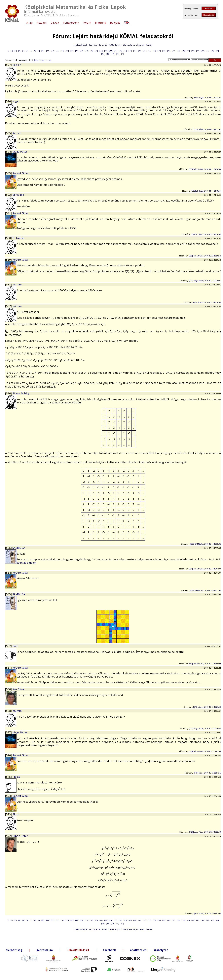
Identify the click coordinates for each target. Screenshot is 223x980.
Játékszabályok (81, 45)
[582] (9, 646)
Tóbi (15, 646)
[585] (9, 548)
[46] (217, 51)
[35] (164, 51)
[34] (159, 51)
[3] (16, 51)
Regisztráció (209, 15)
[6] (27, 51)
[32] (149, 51)
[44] (207, 51)
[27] (125, 51)
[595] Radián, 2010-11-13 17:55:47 (207, 129)
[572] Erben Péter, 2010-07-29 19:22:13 (205, 832)
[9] (39, 51)
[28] (130, 51)
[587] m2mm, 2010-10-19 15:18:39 (207, 302)
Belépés (209, 8)
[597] (9, 65)
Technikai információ (98, 45)
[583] (9, 594)
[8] (35, 51)
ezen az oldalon (26, 563)
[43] (203, 51)
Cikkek (55, 23)
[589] (9, 260)
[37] (174, 51)
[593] (9, 173)
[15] (67, 51)
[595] (9, 133)
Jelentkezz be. (43, 60)
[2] (12, 51)
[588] (9, 284)
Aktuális (42, 23)
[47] (103, 54)
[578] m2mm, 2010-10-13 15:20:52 (207, 707)
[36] (169, 51)
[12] (53, 51)
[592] (9, 195)
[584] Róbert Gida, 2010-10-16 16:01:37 (205, 569)
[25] (116, 51)
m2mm (17, 284)
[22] (101, 51)
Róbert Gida (20, 173)
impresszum (45, 950)
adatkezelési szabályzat (149, 950)
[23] (106, 51)
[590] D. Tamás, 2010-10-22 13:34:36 (206, 234)
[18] (82, 51)
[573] (9, 814)
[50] (117, 54)
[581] (9, 668)
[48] (108, 54)
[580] (9, 689)
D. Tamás (18, 238)
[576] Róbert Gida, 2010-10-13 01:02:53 (205, 751)
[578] (9, 711)
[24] (111, 51)
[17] (77, 51)
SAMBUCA (19, 548)
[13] (57, 51)
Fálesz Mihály (21, 393)
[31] (145, 51)
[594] (9, 151)
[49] (113, 54)
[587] (9, 306)
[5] (23, 51)
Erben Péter (20, 836)
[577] (9, 732)
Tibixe (16, 777)
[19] (87, 51)
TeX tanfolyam (115, 45)
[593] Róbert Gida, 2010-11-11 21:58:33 (205, 169)
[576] (9, 755)
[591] (9, 213)
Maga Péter (20, 151)
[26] (120, 51)
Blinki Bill (18, 195)
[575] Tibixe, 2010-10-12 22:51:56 (207, 773)
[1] (8, 51)
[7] (31, 51)
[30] (140, 51)
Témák (149, 45)
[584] (9, 573)
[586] (9, 393)
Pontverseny (71, 23)
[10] (43, 51)
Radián (17, 65)
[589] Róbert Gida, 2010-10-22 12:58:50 (205, 256)
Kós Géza (18, 689)
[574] (9, 796)
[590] (9, 238)
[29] (135, 51)
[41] (193, 51)
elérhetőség (14, 950)
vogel (16, 101)
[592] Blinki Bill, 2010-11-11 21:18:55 (206, 191)
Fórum (87, 23)
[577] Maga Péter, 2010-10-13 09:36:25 (205, 281)
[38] (178, 51)
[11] (48, 51)
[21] (96, 51)
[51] (122, 54)
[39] (183, 51)
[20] (91, 51)
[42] (198, 51)
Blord (16, 814)
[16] (72, 51)
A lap (29, 23)
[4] (19, 51)
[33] (154, 51)
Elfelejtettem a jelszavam (134, 45)
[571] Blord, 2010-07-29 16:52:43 (208, 914)
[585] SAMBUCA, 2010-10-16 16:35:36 (206, 544)
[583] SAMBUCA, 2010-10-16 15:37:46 (206, 590)
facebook (110, 950)
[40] (188, 51)
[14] (62, 51)
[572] (9, 836)
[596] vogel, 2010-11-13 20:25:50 (207, 97)
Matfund (101, 23)
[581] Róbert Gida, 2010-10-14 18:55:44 (205, 664)
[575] (9, 777)
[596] (9, 101)
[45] (212, 51)
